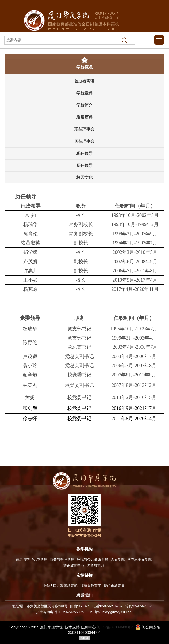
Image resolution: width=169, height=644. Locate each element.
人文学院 (118, 560)
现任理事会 (84, 129)
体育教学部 (95, 565)
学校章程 (84, 93)
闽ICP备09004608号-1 (116, 627)
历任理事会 (84, 141)
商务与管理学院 (62, 560)
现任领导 (84, 153)
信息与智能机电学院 (31, 560)
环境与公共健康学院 (92, 560)
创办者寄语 (84, 81)
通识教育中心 (74, 565)
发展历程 (84, 117)
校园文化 (84, 177)
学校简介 (84, 105)
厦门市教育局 (114, 586)
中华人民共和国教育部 (60, 586)
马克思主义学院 (139, 560)
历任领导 (84, 165)
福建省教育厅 (91, 586)
